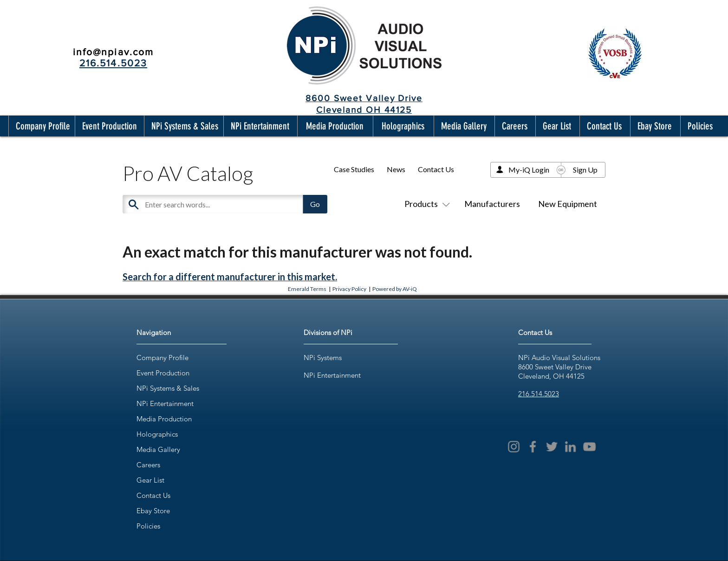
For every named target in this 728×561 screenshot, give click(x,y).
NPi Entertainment (165, 403)
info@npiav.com (113, 52)
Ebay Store (153, 511)
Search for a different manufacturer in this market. (230, 277)
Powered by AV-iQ (395, 289)
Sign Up (585, 170)
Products (425, 204)
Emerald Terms (307, 289)
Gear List (150, 480)
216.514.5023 (539, 394)
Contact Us (436, 169)
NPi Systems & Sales (168, 388)
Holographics (157, 434)
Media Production (164, 419)
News (396, 169)
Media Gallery (158, 449)
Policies (148, 526)
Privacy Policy (349, 289)
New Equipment (568, 204)
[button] (41, 126)
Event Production (163, 373)
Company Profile (162, 358)
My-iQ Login (529, 170)
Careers (148, 465)
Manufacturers (492, 204)
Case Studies (354, 169)
